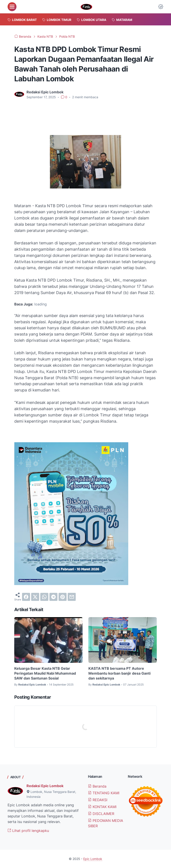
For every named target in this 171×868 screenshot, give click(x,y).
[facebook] (26, 597)
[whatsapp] (44, 597)
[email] (72, 597)
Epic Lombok (93, 859)
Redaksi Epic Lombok (45, 786)
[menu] (12, 7)
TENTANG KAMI (104, 793)
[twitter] (35, 597)
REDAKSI (98, 800)
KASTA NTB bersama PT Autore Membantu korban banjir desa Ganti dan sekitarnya (119, 673)
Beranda (97, 786)
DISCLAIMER (101, 814)
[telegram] (53, 597)
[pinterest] (63, 597)
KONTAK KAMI (102, 807)
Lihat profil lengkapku (28, 831)
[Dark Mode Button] (161, 7)
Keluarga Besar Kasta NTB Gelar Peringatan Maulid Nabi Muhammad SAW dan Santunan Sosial (45, 673)
